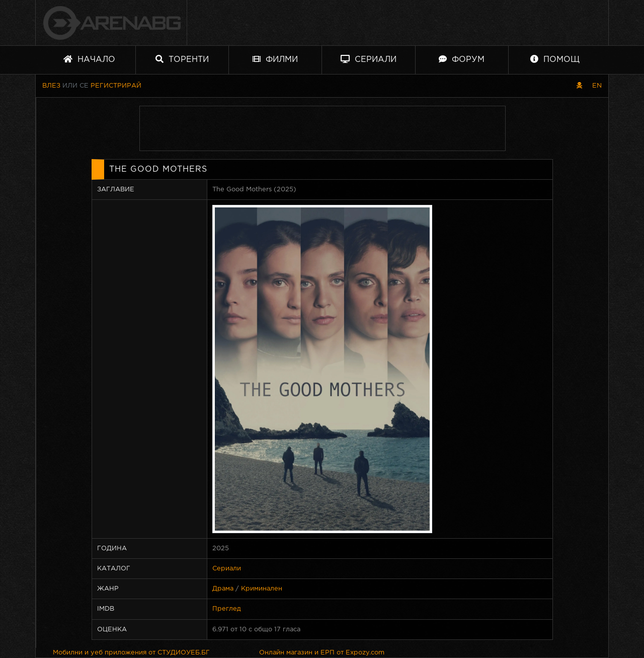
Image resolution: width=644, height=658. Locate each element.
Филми (275, 59)
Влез (51, 86)
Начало (89, 59)
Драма (223, 589)
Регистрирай (116, 86)
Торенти (182, 59)
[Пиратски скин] (579, 86)
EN (597, 86)
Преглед (227, 609)
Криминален (262, 589)
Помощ (555, 59)
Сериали (369, 59)
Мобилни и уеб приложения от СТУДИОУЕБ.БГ (131, 653)
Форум (462, 59)
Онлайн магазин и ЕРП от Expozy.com (322, 653)
